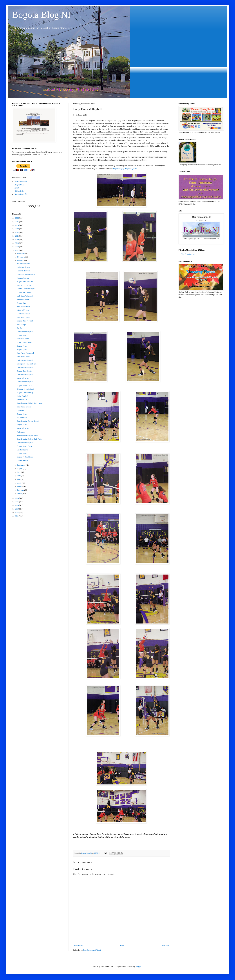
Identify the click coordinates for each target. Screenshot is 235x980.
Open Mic (20, 410)
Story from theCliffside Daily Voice (30, 403)
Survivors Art (22, 400)
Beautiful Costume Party (26, 274)
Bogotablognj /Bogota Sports (125, 169)
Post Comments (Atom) (92, 950)
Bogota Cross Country (25, 392)
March (20, 486)
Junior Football (22, 396)
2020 (17, 239)
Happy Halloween (23, 271)
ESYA (17, 188)
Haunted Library (23, 278)
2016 (17, 498)
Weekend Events (23, 299)
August (20, 469)
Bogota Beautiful (21, 194)
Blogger (139, 966)
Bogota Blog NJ (42, 15)
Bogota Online (20, 185)
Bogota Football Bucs (25, 457)
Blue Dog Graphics (188, 254)
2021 (17, 236)
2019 (17, 243)
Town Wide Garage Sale (26, 353)
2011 (17, 516)
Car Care (20, 328)
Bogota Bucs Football (25, 282)
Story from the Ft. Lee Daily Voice (30, 439)
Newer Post (78, 946)
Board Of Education (24, 342)
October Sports (22, 450)
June (19, 476)
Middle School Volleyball (26, 289)
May (19, 479)
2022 (17, 232)
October (20, 261)
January (20, 494)
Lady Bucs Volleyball (25, 296)
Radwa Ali (21, 432)
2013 (17, 509)
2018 (17, 247)
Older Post (165, 946)
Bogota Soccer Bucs (24, 385)
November (21, 257)
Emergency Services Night (27, 364)
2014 (17, 505)
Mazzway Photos (21, 182)
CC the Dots (19, 191)
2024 (17, 225)
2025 (17, 222)
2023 (17, 229)
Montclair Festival (23, 314)
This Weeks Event (23, 317)
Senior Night (22, 325)
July (19, 472)
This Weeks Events (24, 285)
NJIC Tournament (23, 307)
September (21, 465)
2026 (17, 218)
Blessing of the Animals (26, 389)
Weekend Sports (23, 310)
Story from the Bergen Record (28, 421)
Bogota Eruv (21, 303)
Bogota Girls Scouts (24, 371)
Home (122, 946)
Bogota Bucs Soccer (24, 292)
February (21, 490)
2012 (17, 512)
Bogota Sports (22, 335)
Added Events (22, 418)
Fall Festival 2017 (23, 267)
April (19, 483)
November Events (23, 264)
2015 (17, 502)
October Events (22, 461)
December (21, 253)
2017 (17, 250)
